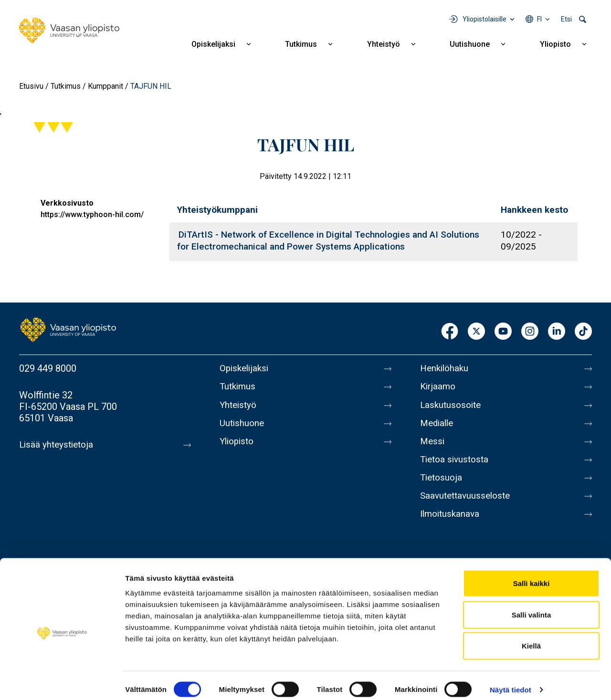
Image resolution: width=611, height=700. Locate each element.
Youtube (503, 332)
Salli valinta (532, 606)
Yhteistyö (384, 44)
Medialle (438, 428)
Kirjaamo (439, 388)
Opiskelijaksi (213, 44)
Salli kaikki (532, 575)
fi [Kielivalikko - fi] (539, 19)
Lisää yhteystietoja (58, 445)
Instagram (530, 332)
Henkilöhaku (446, 368)
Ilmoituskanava (452, 529)
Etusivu (31, 86)
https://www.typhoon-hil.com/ (92, 214)
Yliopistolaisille (485, 19)
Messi (433, 449)
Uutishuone (470, 44)
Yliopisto (555, 44)
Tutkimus (301, 44)
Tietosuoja (442, 489)
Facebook (450, 332)
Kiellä (531, 637)
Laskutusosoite (452, 408)
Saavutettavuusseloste (468, 509)
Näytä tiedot (511, 681)
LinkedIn (557, 332)
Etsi (566, 19)
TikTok (583, 332)
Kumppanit (105, 86)
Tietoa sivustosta (457, 469)
